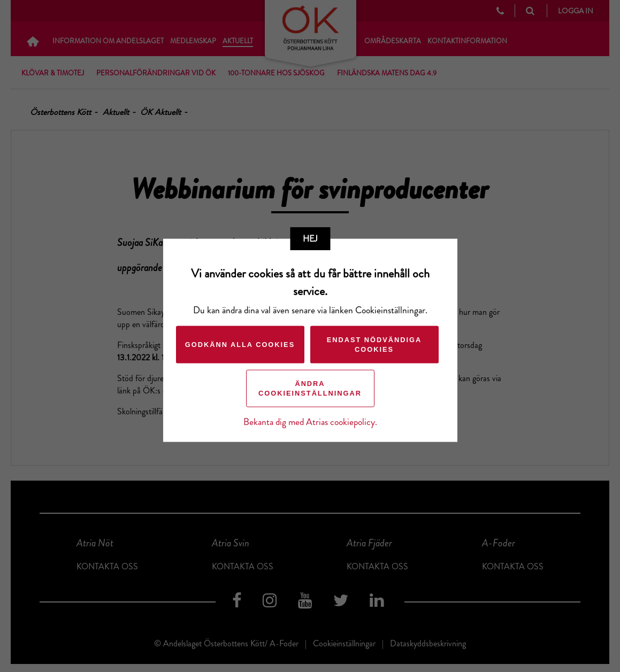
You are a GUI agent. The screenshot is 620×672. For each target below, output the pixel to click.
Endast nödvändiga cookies (374, 344)
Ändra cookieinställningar (310, 388)
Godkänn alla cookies (240, 344)
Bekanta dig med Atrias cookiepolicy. (310, 422)
